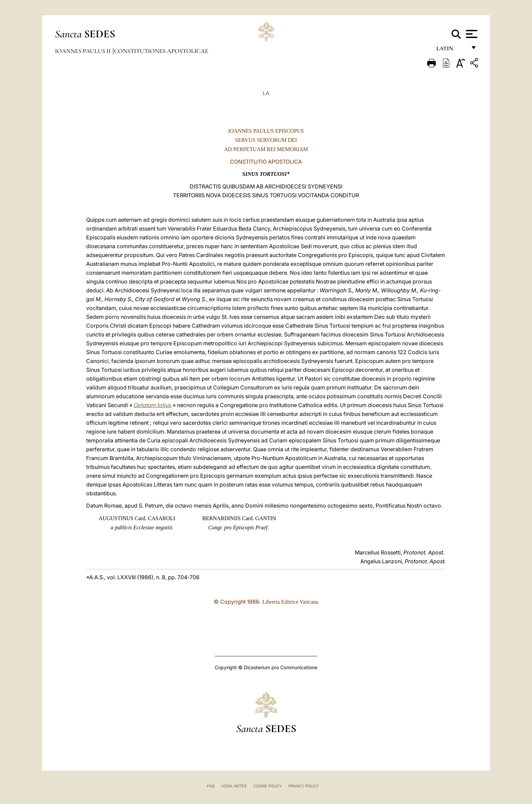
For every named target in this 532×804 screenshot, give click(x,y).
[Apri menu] (471, 34)
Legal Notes (234, 786)
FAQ (211, 786)
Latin (451, 50)
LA (266, 93)
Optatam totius (153, 405)
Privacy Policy (303, 786)
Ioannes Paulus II (83, 51)
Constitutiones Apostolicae (161, 51)
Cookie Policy (268, 786)
